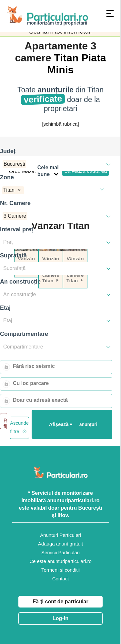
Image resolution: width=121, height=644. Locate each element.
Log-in (60, 618)
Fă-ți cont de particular (60, 602)
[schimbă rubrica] (60, 124)
